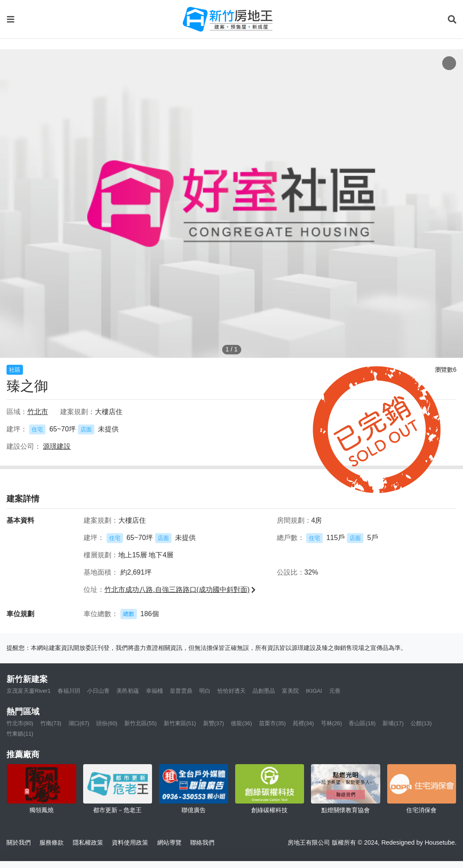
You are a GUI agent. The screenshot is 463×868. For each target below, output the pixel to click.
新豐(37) (214, 723)
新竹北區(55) (141, 723)
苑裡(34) (303, 723)
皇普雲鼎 (181, 691)
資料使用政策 (130, 842)
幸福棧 (154, 691)
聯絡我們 (202, 842)
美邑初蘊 (128, 691)
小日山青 (98, 691)
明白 (205, 691)
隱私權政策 (88, 842)
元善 (335, 691)
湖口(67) (79, 723)
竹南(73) (51, 723)
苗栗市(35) (272, 723)
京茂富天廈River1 (29, 691)
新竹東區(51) (180, 723)
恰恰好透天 (231, 691)
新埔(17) (393, 723)
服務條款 (52, 842)
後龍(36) (241, 723)
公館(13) (421, 723)
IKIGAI (314, 691)
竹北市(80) (20, 723)
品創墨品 (264, 691)
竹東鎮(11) (20, 734)
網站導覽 (169, 842)
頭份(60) (107, 723)
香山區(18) (362, 723)
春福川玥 (69, 691)
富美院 (290, 691)
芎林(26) (332, 723)
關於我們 (19, 842)
